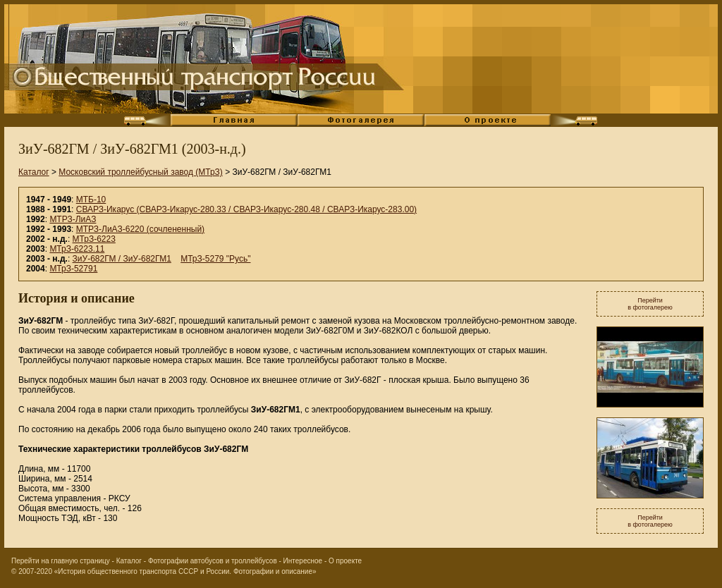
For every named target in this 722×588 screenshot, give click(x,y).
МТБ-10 (91, 200)
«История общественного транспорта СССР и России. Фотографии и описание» (185, 571)
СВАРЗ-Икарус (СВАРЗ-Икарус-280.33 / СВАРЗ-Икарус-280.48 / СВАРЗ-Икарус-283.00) (246, 209)
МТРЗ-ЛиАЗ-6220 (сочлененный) (140, 229)
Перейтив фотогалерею (650, 304)
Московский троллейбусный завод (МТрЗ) (141, 172)
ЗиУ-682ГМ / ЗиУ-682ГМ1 (122, 259)
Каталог (34, 172)
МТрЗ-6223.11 (77, 249)
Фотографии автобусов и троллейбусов (213, 561)
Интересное (303, 561)
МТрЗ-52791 (73, 269)
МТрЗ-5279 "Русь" (215, 259)
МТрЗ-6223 (94, 239)
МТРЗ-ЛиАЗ (73, 219)
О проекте (345, 561)
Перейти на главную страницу (61, 561)
